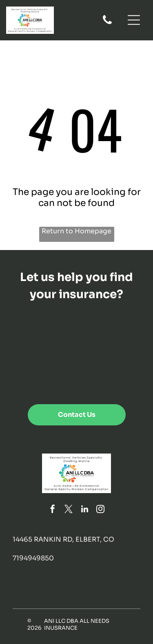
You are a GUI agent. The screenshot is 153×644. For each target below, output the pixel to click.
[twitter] (69, 510)
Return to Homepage (76, 231)
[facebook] (53, 510)
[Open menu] (134, 20)
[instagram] (100, 510)
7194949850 (33, 558)
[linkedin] (84, 510)
